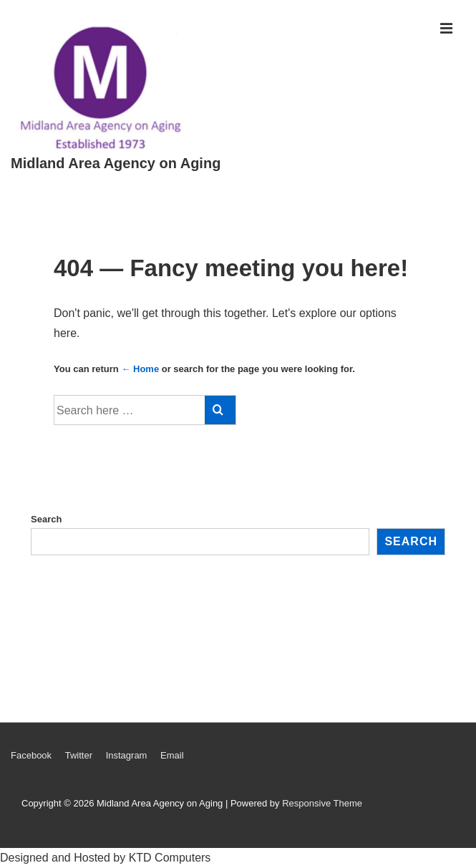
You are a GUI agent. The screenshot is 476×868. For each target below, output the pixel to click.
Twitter (79, 755)
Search (46, 519)
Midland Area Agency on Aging (116, 163)
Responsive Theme (322, 803)
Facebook (31, 755)
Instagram (127, 755)
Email (172, 755)
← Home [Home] (140, 369)
